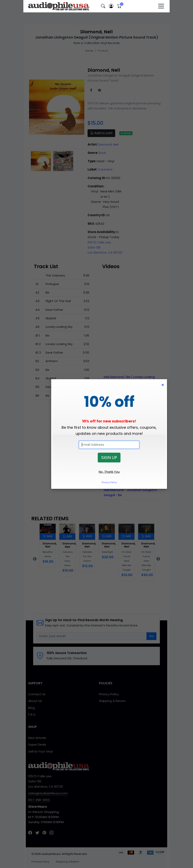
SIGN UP (109, 458)
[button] (103, 6)
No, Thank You (109, 472)
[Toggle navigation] (161, 6)
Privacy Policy (109, 482)
